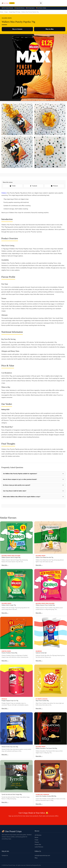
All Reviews (38, 835)
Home (2, 12)
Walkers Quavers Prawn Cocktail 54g (45, 605)
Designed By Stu (37, 865)
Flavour (37, 842)
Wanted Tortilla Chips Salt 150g (10, 747)
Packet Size (38, 845)
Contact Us (5, 855)
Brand (36, 837)
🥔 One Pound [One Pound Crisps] (8, 3)
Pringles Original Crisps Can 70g (10, 701)
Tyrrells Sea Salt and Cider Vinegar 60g (12, 795)
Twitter (13, 186)
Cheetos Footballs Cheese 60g (9, 653)
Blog (36, 858)
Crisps (6, 12)
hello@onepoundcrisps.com (42, 855)
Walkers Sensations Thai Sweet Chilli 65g (46, 748)
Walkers (4, 193)
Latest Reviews (39, 847)
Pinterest (54, 186)
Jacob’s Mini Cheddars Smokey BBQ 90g (46, 796)
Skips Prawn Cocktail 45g (42, 701)
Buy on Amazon (17, 29)
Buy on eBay (50, 29)
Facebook (33, 186)
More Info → (5, 565)
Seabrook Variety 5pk (41, 653)
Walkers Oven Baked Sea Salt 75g (44, 557)
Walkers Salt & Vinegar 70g (9, 605)
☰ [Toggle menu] (41, 3)
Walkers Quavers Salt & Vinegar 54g (11, 557)
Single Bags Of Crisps (15, 12)
